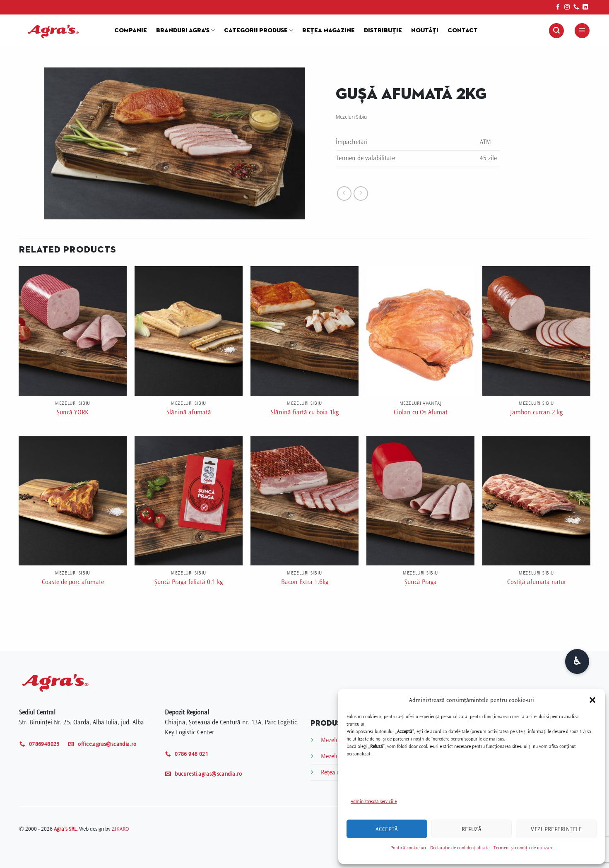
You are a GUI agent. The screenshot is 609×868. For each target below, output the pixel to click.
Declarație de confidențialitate (460, 848)
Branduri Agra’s (185, 30)
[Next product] (344, 194)
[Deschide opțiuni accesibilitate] (577, 661)
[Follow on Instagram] (567, 7)
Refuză (472, 829)
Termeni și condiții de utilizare (523, 848)
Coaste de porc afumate (73, 582)
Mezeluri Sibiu (351, 117)
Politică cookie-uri (408, 848)
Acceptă (387, 829)
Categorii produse (259, 30)
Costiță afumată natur (537, 582)
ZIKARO (120, 829)
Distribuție (383, 31)
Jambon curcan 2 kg (536, 412)
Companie (131, 31)
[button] (592, 700)
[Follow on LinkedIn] (585, 7)
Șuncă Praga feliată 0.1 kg (189, 582)
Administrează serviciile (374, 802)
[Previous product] (361, 194)
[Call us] (576, 7)
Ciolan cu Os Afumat (421, 412)
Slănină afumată (189, 412)
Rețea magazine (329, 31)
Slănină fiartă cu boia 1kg (305, 412)
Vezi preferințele (556, 829)
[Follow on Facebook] (558, 7)
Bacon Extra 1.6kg (305, 582)
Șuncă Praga (421, 582)
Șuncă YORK (73, 412)
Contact (463, 31)
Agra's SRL (65, 829)
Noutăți (425, 31)
